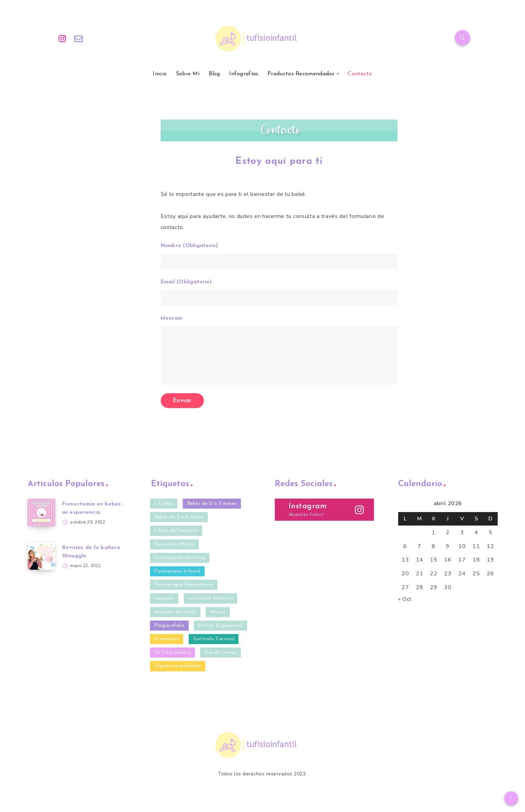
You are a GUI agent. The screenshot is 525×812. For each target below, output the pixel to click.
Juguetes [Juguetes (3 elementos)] (164, 598)
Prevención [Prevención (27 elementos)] (167, 639)
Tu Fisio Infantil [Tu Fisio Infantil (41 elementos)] (172, 653)
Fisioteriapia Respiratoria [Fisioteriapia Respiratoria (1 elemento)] (184, 585)
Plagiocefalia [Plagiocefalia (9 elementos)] (169, 626)
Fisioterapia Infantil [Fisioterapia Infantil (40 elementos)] (177, 571)
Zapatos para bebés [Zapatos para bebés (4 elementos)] (178, 666)
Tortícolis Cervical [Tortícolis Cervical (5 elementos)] (214, 639)
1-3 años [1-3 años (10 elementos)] (164, 504)
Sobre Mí (188, 74)
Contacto (360, 74)
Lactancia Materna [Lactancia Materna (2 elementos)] (211, 598)
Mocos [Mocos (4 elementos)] (218, 612)
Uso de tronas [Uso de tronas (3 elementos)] (221, 653)
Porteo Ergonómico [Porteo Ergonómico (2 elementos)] (221, 626)
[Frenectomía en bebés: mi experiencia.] (41, 512)
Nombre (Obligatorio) (279, 256)
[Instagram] (63, 39)
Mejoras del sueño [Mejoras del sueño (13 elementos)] (175, 612)
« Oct (405, 599)
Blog (214, 74)
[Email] (78, 39)
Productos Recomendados (301, 74)
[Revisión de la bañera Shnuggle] (41, 556)
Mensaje (279, 350)
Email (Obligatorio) (279, 292)
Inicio (160, 74)
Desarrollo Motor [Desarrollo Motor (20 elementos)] (174, 544)
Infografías (244, 74)
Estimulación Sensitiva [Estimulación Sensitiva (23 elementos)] (180, 558)
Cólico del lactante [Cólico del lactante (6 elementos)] (176, 531)
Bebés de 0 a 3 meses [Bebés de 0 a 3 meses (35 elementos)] (212, 504)
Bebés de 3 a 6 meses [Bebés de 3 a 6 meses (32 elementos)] (179, 517)
